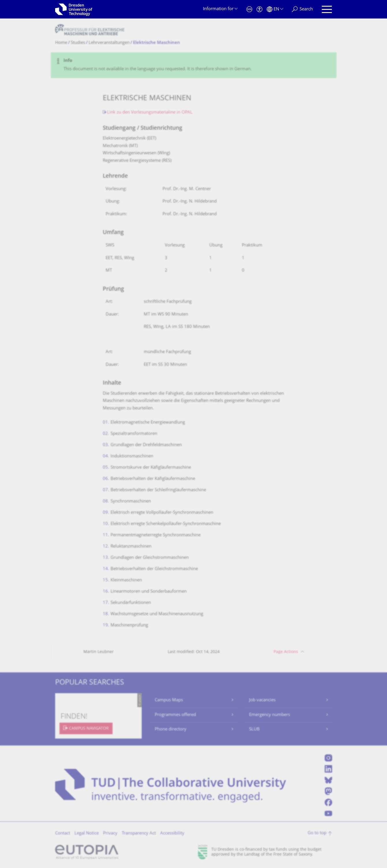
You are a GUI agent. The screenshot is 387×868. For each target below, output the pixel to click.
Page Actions (286, 652)
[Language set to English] (275, 9)
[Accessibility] (259, 9)
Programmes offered (175, 715)
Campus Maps (169, 700)
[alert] (194, 65)
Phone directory (171, 729)
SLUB (254, 729)
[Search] (302, 9)
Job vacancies (262, 700)
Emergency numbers (270, 715)
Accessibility (172, 833)
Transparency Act (139, 833)
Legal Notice (87, 833)
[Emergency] (249, 9)
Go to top (317, 833)
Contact (63, 833)
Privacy (110, 833)
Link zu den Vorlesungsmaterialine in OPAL (150, 113)
